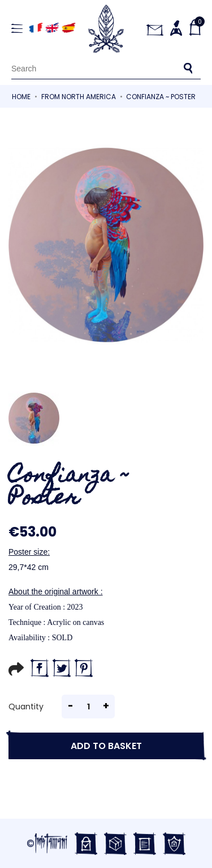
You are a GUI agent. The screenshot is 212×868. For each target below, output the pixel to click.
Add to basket (106, 746)
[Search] (106, 68)
